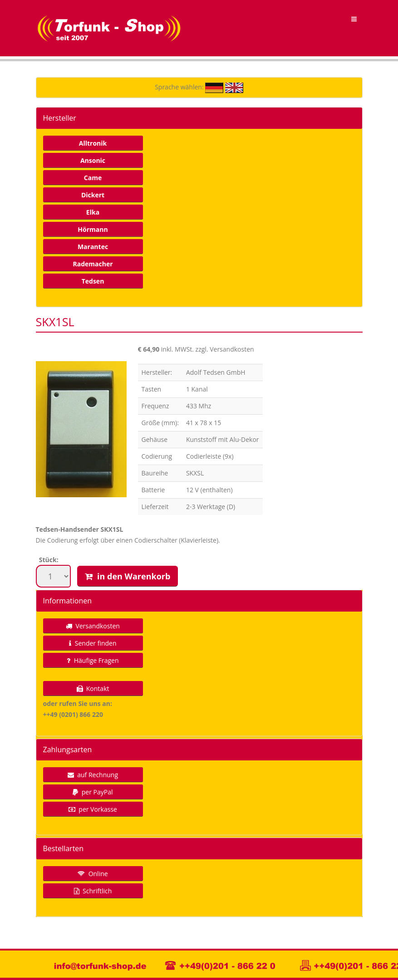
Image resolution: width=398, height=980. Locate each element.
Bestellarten (64, 848)
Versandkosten (93, 626)
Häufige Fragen (93, 660)
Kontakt (93, 688)
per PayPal (93, 792)
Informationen (68, 601)
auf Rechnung (93, 775)
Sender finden (93, 643)
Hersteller (60, 118)
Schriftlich (93, 891)
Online (93, 874)
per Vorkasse (93, 809)
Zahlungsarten (68, 750)
